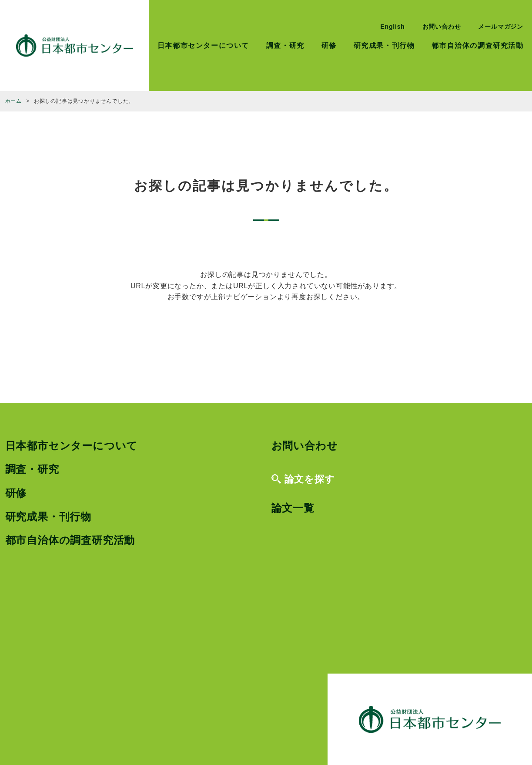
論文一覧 (293, 508)
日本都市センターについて (203, 45)
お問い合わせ (442, 27)
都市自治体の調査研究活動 (477, 45)
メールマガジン (501, 27)
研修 (329, 45)
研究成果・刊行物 (384, 45)
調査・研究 (285, 45)
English (392, 27)
